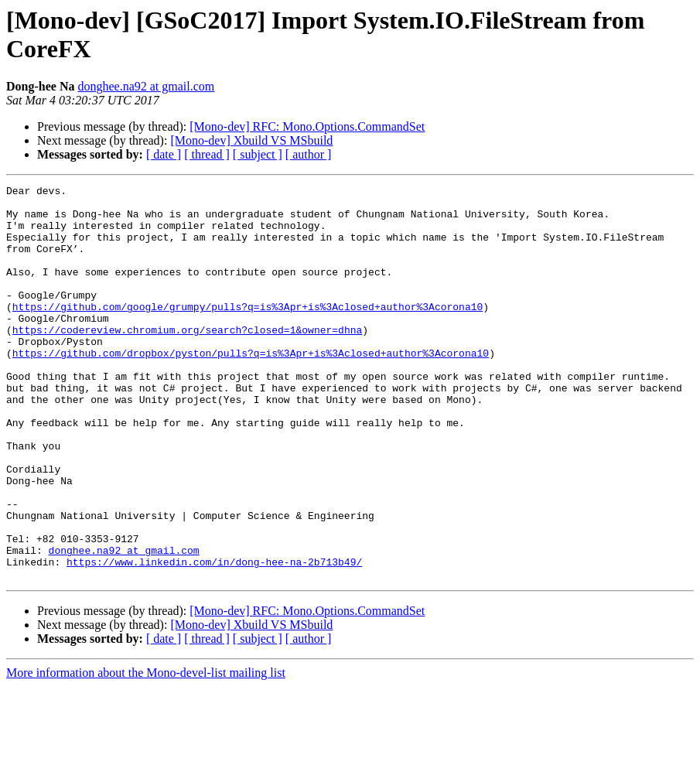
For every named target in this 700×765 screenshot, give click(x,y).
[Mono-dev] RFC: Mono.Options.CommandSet (307, 126)
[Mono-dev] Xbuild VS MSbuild (251, 140)
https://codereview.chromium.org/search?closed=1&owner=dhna (187, 360)
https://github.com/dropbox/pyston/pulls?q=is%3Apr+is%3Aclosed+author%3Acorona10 (251, 388)
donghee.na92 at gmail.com (146, 86)
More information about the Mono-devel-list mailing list (146, 751)
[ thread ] (207, 154)
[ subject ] (258, 154)
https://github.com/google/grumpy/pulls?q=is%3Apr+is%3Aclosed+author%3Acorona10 (248, 332)
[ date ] (164, 154)
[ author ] (309, 154)
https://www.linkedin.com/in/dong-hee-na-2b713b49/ (214, 638)
